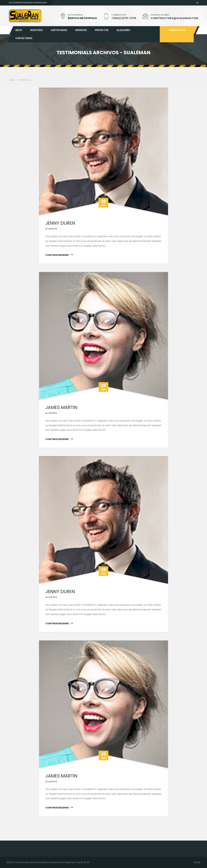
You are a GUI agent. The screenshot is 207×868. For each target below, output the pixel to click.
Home (12, 80)
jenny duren (60, 223)
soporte (53, 229)
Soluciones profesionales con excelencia (28, 3)
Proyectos (102, 30)
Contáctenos (24, 38)
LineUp (197, 862)
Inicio (19, 30)
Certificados (59, 30)
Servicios (81, 30)
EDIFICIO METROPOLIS (82, 18)
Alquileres (123, 30)
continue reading (57, 255)
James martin (61, 407)
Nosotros (36, 30)
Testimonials (24, 80)
